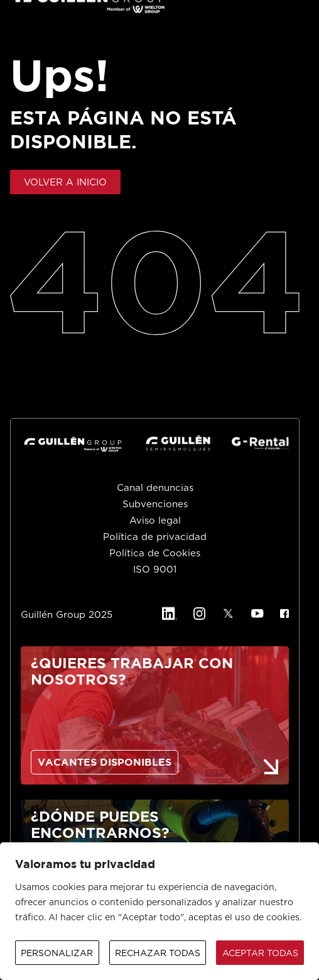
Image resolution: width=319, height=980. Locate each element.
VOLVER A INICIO (65, 183)
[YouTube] (257, 613)
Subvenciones (155, 504)
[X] (228, 613)
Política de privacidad (155, 537)
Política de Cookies (155, 553)
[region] (159, 911)
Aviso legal (155, 521)
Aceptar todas (260, 954)
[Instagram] (200, 613)
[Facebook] (285, 613)
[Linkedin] (169, 613)
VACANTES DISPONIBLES (105, 763)
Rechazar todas (158, 954)
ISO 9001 (155, 570)
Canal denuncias (155, 488)
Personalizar (57, 954)
